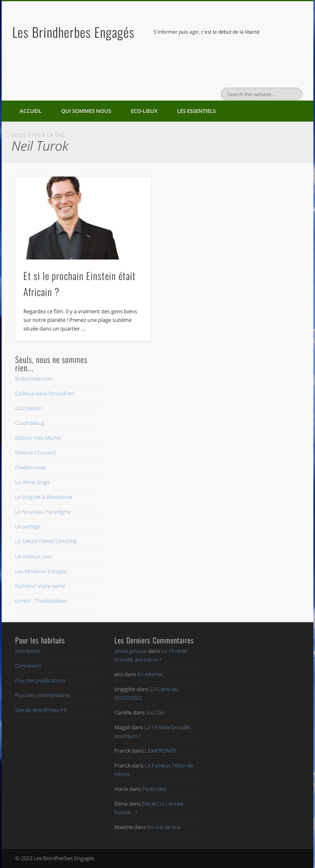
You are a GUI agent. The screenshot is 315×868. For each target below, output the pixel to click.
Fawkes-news (31, 467)
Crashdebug (30, 423)
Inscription (28, 651)
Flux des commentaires (43, 695)
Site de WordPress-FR (41, 710)
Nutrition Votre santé (40, 586)
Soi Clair (156, 712)
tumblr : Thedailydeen (41, 601)
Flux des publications (40, 680)
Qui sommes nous (86, 111)
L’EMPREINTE (160, 751)
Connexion (28, 666)
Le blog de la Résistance (44, 497)
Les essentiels (196, 111)
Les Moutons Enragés (41, 571)
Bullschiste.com (34, 379)
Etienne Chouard (35, 452)
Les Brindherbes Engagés (73, 32)
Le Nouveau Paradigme (43, 512)
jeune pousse (131, 651)
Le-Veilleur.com (34, 556)
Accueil (31, 111)
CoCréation (29, 408)
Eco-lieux (144, 111)
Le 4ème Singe (32, 482)
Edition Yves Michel (38, 438)
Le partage (28, 526)
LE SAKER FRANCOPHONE (46, 541)
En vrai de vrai (164, 827)
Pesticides (154, 789)
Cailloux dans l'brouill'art (45, 393)
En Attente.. (151, 674)
